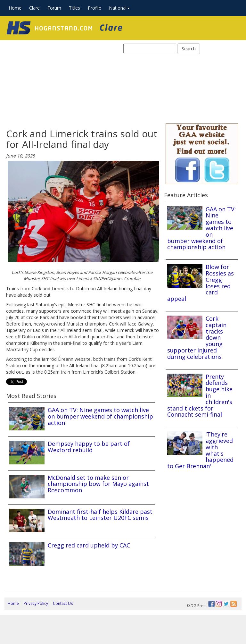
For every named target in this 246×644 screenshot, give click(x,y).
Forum (54, 8)
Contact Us (63, 603)
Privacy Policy (36, 603)
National (119, 8)
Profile (94, 8)
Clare (34, 8)
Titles (74, 8)
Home (15, 8)
